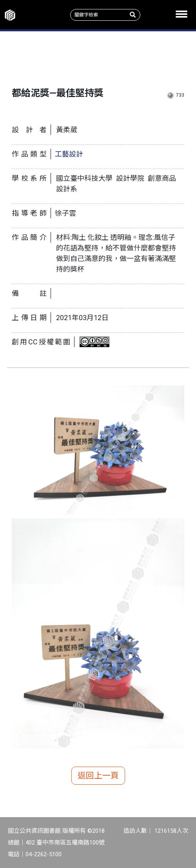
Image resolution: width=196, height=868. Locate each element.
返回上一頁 (98, 776)
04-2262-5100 (44, 854)
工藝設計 (69, 154)
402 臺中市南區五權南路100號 (65, 843)
